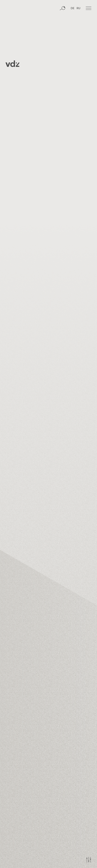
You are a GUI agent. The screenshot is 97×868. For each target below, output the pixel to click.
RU (78, 8)
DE (73, 8)
